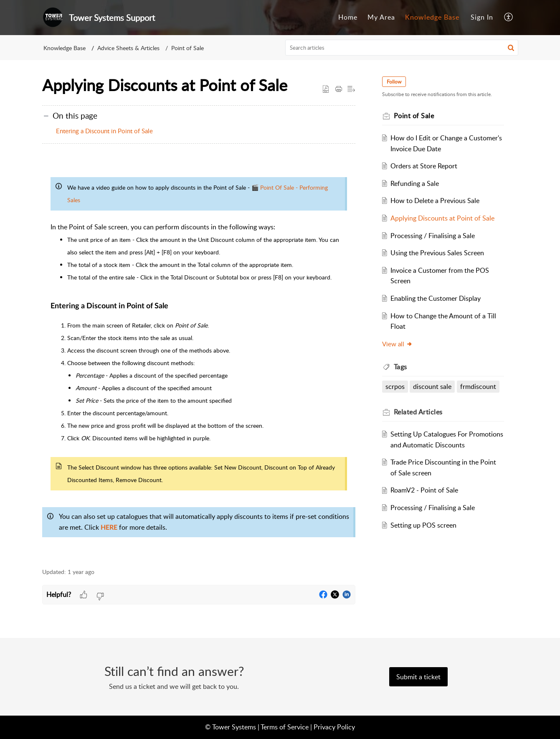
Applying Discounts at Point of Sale (442, 218)
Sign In (482, 17)
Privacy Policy (334, 727)
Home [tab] (348, 17)
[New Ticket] (418, 677)
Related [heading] (418, 412)
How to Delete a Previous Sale (435, 201)
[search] (402, 48)
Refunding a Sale (415, 183)
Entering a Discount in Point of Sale (104, 131)
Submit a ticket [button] (418, 677)
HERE (109, 528)
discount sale (432, 386)
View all (397, 344)
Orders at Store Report (424, 166)
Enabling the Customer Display (436, 298)
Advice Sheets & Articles (128, 48)
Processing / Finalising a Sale (433, 236)
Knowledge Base (65, 48)
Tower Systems (234, 727)
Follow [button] (394, 82)
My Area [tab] (381, 17)
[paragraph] (199, 360)
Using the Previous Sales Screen (437, 253)
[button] (509, 18)
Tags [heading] (400, 367)
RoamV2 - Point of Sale (424, 490)
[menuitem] (482, 18)
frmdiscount (478, 386)
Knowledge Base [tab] (432, 17)
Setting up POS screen (423, 525)
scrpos (395, 386)
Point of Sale (188, 48)
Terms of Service (285, 727)
